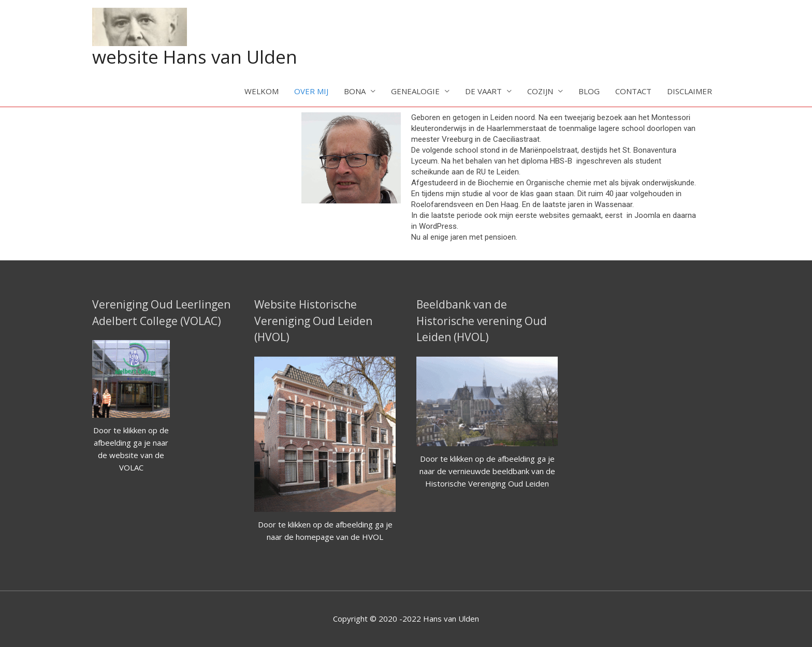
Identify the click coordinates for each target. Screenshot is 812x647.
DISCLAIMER (690, 91)
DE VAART (483, 91)
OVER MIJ (311, 91)
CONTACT (633, 91)
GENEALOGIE (415, 91)
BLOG (589, 91)
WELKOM (262, 91)
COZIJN (540, 91)
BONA (355, 91)
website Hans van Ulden (195, 57)
